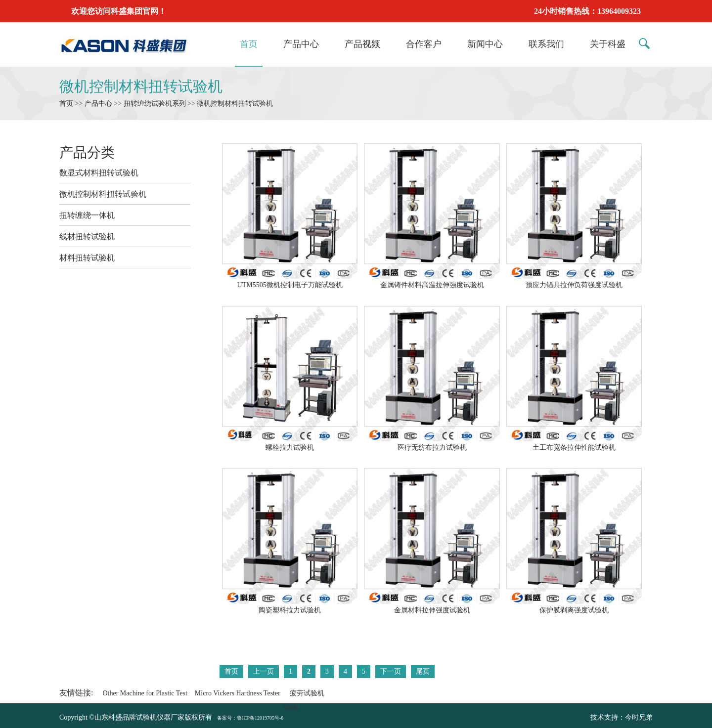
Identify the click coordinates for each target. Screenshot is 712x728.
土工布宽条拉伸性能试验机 (574, 443)
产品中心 (301, 44)
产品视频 (362, 44)
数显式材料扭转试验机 (99, 173)
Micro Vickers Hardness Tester (238, 693)
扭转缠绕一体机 (87, 215)
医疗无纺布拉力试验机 (432, 443)
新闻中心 (485, 44)
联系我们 (546, 44)
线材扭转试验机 (87, 236)
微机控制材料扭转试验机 (141, 86)
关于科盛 (608, 44)
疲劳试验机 (307, 693)
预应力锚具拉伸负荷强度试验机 (574, 281)
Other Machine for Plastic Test (145, 693)
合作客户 (424, 44)
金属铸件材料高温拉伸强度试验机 (432, 281)
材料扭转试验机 (87, 258)
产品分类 (87, 152)
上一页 (264, 671)
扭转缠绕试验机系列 (155, 104)
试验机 (291, 707)
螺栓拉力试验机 (290, 443)
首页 (249, 44)
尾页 (423, 671)
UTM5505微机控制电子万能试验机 (290, 281)
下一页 (391, 671)
